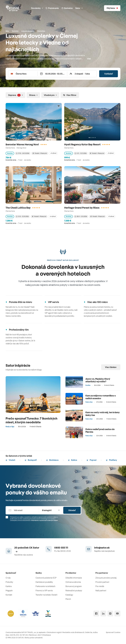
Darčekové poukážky (44, 582)
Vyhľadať (109, 74)
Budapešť (31, 460)
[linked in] (103, 614)
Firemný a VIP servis (44, 591)
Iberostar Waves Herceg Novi (22, 144)
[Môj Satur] (112, 8)
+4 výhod (53, 153)
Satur (79, 8)
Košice (73, 460)
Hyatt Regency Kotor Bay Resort (83, 144)
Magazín (9, 591)
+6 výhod (53, 216)
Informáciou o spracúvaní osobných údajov (45, 520)
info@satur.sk (102, 548)
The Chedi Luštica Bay (18, 208)
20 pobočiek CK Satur (27, 549)
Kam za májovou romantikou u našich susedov (101, 397)
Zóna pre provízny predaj (106, 578)
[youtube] (117, 614)
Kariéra (9, 586)
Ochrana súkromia (73, 582)
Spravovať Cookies (113, 632)
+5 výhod (110, 153)
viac (89, 59)
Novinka (10, 153)
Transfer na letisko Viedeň (46, 595)
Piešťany (111, 460)
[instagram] (110, 614)
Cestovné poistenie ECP (46, 578)
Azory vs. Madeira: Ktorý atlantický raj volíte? (98, 380)
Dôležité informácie (74, 578)
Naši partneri (101, 591)
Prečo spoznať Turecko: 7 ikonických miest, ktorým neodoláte (31, 420)
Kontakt (9, 595)
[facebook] (96, 614)
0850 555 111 (61, 548)
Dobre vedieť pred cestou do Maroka (100, 431)
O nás (8, 578)
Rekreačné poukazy (74, 591)
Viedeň (10, 460)
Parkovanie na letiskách (45, 586)
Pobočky (9, 582)
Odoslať (72, 510)
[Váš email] (22, 510)
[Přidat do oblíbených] (59, 106)
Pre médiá (100, 586)
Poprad (92, 460)
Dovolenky (37, 8)
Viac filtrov (70, 95)
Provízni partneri (102, 582)
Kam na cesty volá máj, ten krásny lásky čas (103, 414)
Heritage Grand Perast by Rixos (82, 208)
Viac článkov (111, 367)
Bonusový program (74, 586)
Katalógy (69, 595)
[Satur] (12, 8)
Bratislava (52, 460)
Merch (68, 599)
